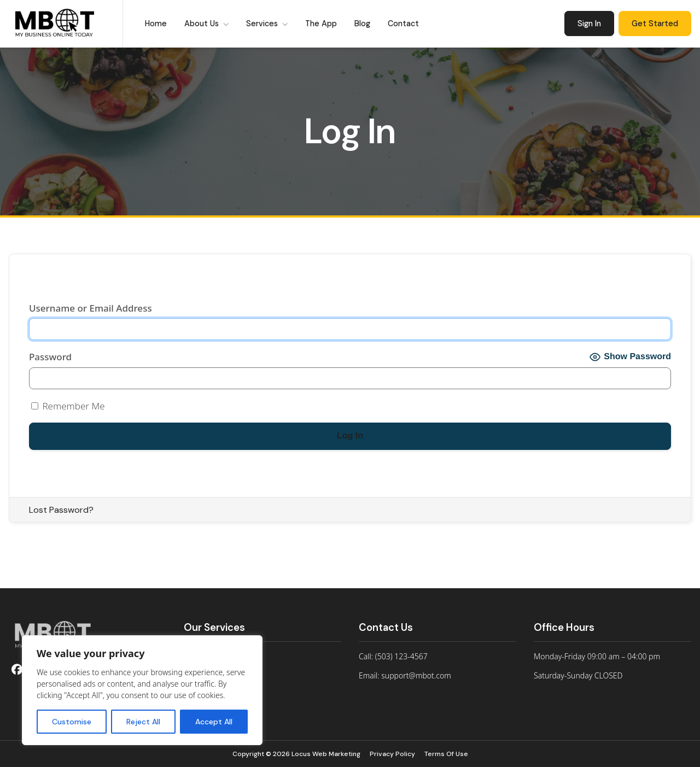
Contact (403, 24)
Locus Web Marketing (326, 754)
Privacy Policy (392, 754)
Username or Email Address (91, 308)
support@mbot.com (416, 675)
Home (156, 24)
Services (262, 24)
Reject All (143, 722)
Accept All (214, 722)
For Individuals (209, 660)
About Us (202, 24)
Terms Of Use (446, 754)
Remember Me (68, 406)
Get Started (655, 24)
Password (50, 357)
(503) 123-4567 (401, 656)
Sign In (589, 24)
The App (321, 24)
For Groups (204, 678)
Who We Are (206, 696)
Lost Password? (61, 510)
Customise (72, 722)
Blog (362, 24)
